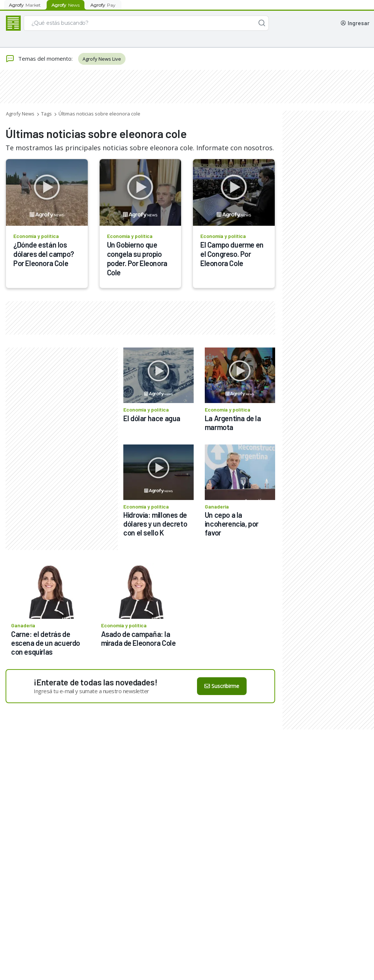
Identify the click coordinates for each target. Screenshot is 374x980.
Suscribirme (222, 686)
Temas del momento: (39, 59)
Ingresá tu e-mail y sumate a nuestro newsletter (91, 691)
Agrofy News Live (102, 59)
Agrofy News (20, 114)
